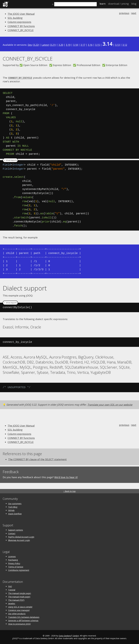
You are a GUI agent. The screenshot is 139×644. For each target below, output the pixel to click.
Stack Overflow (15, 514)
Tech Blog (13, 507)
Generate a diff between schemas (23, 620)
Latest (45, 45)
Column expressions (19, 22)
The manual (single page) (20, 593)
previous (124, 13)
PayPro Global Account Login (21, 537)
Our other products (17, 613)
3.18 (75, 45)
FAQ (10, 586)
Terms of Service (16, 566)
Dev (30, 45)
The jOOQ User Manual (21, 14)
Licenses (12, 556)
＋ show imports (10, 160)
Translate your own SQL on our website (110, 404)
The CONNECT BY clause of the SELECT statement (37, 459)
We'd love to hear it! (66, 477)
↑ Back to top (69, 491)
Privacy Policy (14, 563)
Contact (12, 533)
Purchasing (13, 560)
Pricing (118, 4)
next (134, 13)
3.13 (117, 45)
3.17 (83, 45)
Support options (16, 530)
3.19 (68, 45)
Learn (102, 4)
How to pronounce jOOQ (19, 624)
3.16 (90, 45)
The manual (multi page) (19, 596)
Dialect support (25, 288)
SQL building (15, 18)
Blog (134, 4)
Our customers (15, 503)
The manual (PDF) (16, 600)
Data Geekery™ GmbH (69, 636)
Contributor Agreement (19, 570)
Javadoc (12, 603)
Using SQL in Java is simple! (20, 607)
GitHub (11, 510)
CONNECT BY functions (21, 26)
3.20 (61, 45)
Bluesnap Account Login (19, 540)
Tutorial (12, 590)
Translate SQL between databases (24, 617)
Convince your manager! (19, 610)
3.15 (97, 45)
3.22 (36, 45)
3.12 (125, 45)
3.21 (53, 45)
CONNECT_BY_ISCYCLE (21, 30)
